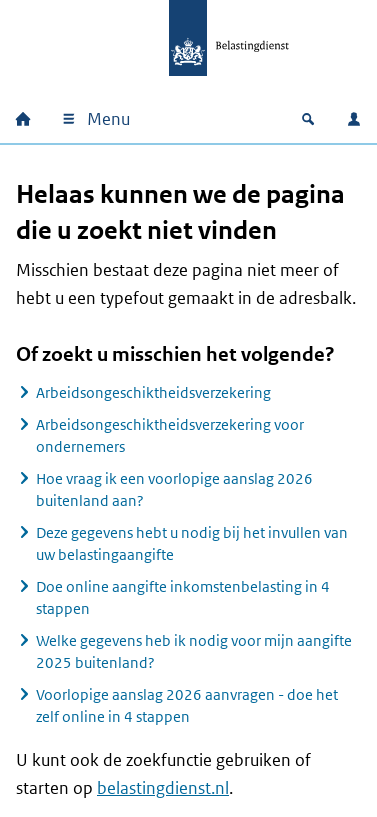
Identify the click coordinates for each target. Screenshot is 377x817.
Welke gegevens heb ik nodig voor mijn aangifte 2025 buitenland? (194, 651)
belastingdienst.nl (163, 788)
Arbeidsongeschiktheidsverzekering (153, 392)
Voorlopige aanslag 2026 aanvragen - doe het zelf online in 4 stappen (187, 705)
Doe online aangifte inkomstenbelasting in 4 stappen (183, 597)
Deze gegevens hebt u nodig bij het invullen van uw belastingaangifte (192, 543)
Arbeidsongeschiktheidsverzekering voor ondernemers (170, 435)
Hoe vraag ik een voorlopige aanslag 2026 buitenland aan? (174, 489)
